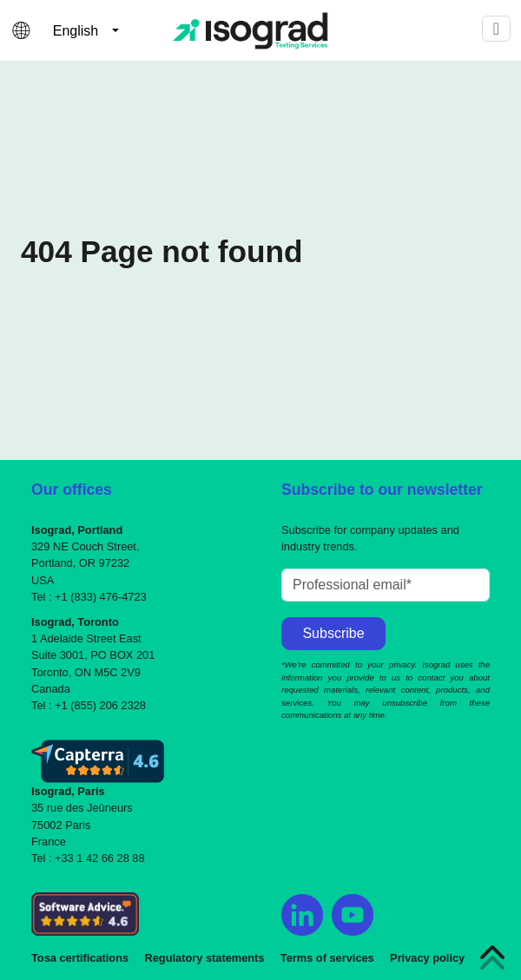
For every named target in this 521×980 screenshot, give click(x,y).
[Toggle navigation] (496, 29)
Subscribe (333, 633)
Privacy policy (427, 958)
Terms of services (327, 958)
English (76, 31)
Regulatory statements (205, 958)
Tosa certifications (80, 958)
